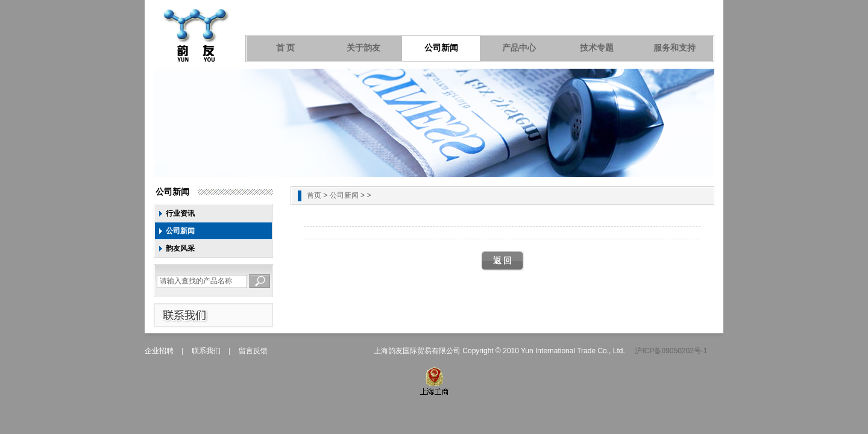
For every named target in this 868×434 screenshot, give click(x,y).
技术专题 (597, 48)
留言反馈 (253, 351)
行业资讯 (180, 213)
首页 (314, 195)
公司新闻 (441, 48)
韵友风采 (180, 248)
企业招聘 (159, 351)
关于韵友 (363, 48)
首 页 (286, 48)
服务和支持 (675, 48)
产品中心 (519, 48)
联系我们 (206, 351)
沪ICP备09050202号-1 (671, 351)
